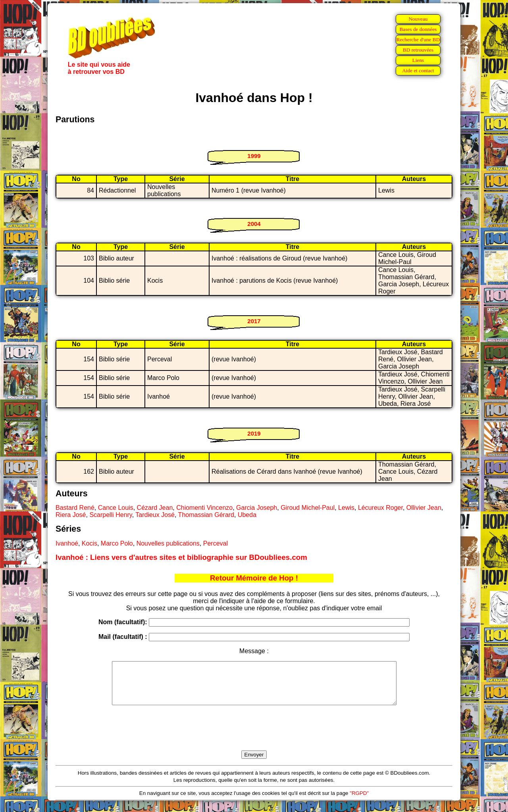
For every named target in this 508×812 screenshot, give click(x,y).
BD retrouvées (418, 50)
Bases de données (418, 29)
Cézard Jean (155, 508)
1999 (254, 156)
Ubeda (247, 515)
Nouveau (418, 19)
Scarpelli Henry (111, 515)
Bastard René (75, 508)
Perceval (216, 543)
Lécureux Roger (380, 508)
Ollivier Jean (424, 508)
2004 (254, 224)
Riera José (71, 515)
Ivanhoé (67, 543)
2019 (254, 433)
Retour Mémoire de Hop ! (254, 578)
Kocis (89, 543)
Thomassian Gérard (206, 515)
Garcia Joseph (257, 508)
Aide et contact (418, 70)
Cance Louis (116, 508)
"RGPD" (359, 801)
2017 (254, 321)
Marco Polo (117, 543)
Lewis (346, 508)
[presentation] (254, 737)
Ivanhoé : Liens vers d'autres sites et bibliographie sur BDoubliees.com (181, 557)
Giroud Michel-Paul (308, 508)
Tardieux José (155, 515)
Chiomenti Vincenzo (204, 508)
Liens (418, 60)
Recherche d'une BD (418, 40)
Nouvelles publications (168, 543)
